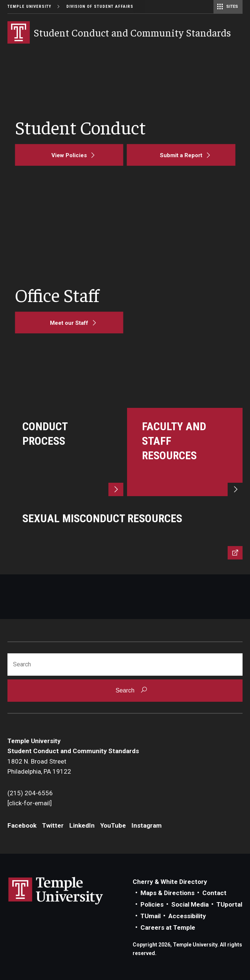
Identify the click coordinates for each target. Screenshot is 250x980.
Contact (214, 893)
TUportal (229, 904)
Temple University (29, 7)
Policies (152, 904)
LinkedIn (82, 825)
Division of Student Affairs (100, 7)
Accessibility (187, 916)
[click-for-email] (30, 803)
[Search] (125, 665)
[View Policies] (69, 155)
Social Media (190, 904)
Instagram (147, 825)
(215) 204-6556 (30, 793)
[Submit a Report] (181, 155)
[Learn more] (65, 452)
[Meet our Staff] (69, 323)
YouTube (113, 825)
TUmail (151, 916)
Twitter (53, 825)
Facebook (22, 825)
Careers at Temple (168, 927)
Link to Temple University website (56, 891)
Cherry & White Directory (170, 882)
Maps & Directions (167, 893)
